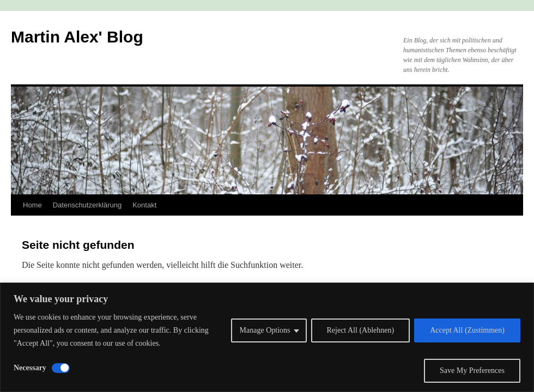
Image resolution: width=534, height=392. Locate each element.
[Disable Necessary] (61, 368)
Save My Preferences (472, 370)
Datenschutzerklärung (87, 205)
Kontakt (144, 205)
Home (32, 205)
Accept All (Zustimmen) (467, 330)
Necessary (30, 368)
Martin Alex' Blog (77, 37)
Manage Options (265, 330)
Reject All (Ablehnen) (361, 330)
